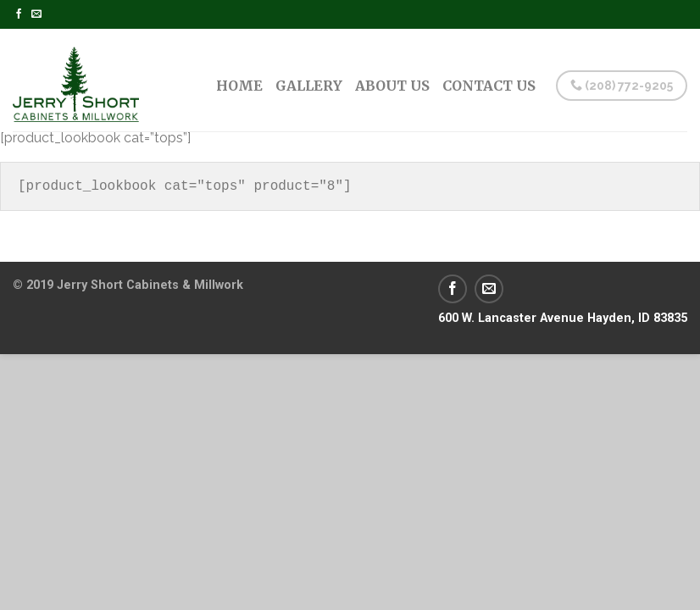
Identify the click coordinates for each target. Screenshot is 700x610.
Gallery (309, 86)
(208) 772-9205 (622, 86)
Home (239, 86)
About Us (392, 86)
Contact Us (489, 86)
